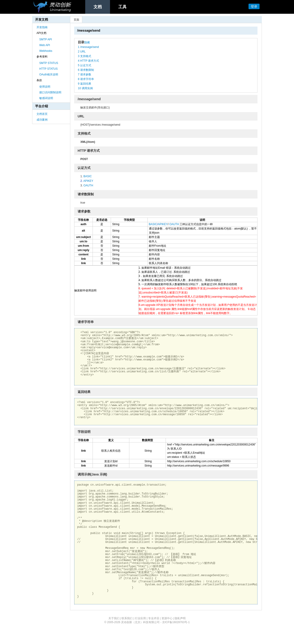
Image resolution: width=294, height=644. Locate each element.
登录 (254, 6)
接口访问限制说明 (50, 92)
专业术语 (154, 618)
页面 (76, 20)
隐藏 (87, 42)
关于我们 (114, 618)
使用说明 (45, 87)
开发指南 (42, 27)
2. (82, 181)
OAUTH (88, 185)
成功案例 (42, 120)
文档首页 (42, 114)
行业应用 (140, 618)
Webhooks (46, 51)
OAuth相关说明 (49, 75)
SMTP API (46, 39)
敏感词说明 (46, 98)
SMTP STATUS (49, 63)
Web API (45, 45)
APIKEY (88, 181)
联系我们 (127, 618)
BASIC (88, 176)
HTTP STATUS (48, 69)
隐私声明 (180, 618)
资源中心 (167, 618)
